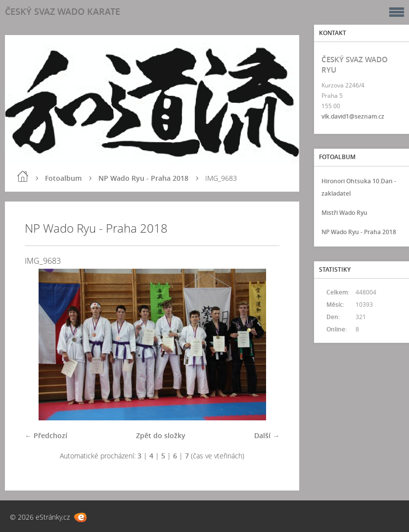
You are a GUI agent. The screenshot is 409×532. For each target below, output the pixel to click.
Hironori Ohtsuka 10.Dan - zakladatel (359, 187)
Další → (267, 435)
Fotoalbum (63, 178)
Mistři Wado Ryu (344, 213)
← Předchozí (46, 435)
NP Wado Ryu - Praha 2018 (143, 178)
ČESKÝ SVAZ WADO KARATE (63, 11)
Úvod (23, 176)
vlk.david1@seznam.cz (353, 116)
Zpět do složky (161, 435)
